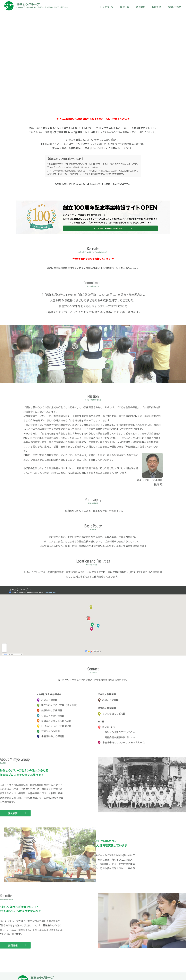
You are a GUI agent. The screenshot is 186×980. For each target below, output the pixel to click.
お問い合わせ (174, 7)
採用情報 (156, 7)
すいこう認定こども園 (112, 711)
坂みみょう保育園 (48, 728)
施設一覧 (125, 7)
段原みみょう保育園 (49, 708)
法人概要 (141, 7)
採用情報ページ (110, 268)
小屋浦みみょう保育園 (51, 733)
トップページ (107, 7)
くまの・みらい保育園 (51, 713)
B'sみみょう (106, 724)
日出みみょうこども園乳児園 (54, 718)
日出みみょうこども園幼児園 (54, 723)
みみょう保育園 (47, 697)
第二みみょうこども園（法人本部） (58, 702)
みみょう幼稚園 (108, 697)
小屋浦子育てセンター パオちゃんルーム (121, 740)
